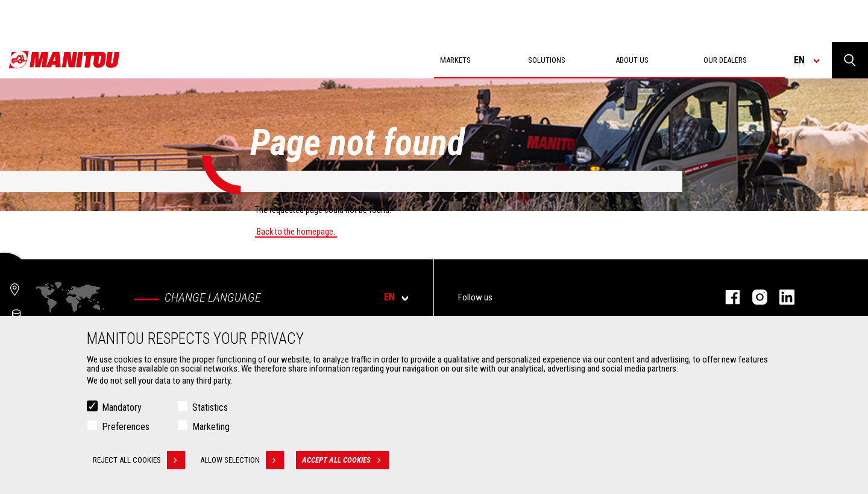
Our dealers (725, 60)
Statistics (210, 410)
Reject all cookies (139, 463)
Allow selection (242, 463)
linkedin (781, 297)
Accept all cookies (345, 463)
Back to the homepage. (296, 232)
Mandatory (122, 410)
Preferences (126, 430)
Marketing (211, 430)
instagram (754, 297)
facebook (727, 297)
